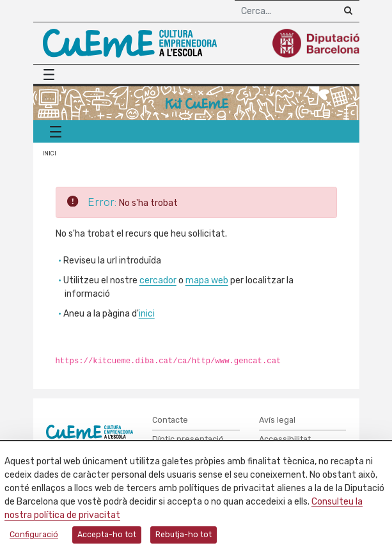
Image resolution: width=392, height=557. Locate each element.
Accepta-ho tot (107, 535)
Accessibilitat (285, 439)
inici (147, 314)
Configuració (34, 535)
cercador (158, 280)
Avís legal (277, 420)
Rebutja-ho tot (184, 535)
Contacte (170, 420)
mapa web (207, 280)
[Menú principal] (52, 75)
